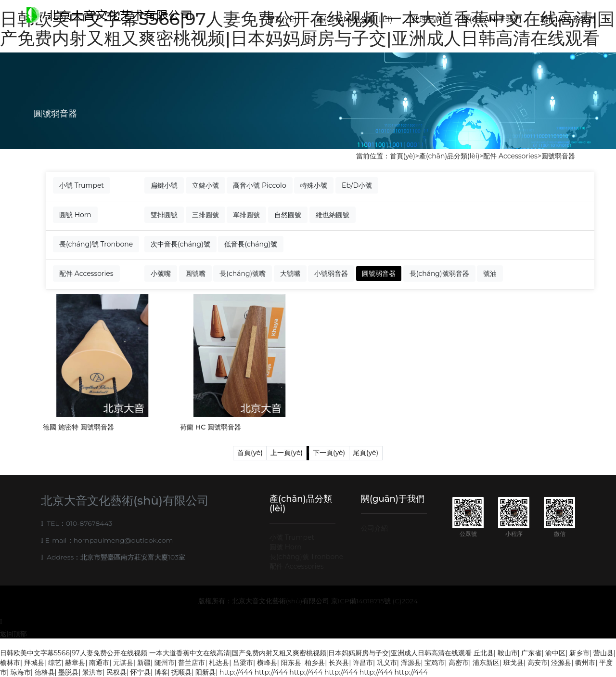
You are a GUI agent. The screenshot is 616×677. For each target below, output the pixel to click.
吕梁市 (243, 663)
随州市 (165, 663)
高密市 (459, 663)
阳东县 (291, 663)
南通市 (99, 663)
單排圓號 (246, 215)
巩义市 (387, 663)
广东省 (531, 653)
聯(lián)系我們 (568, 20)
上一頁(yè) (287, 453)
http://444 (236, 672)
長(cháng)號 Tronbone (96, 244)
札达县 (219, 663)
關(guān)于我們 (492, 20)
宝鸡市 (435, 663)
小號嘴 (161, 273)
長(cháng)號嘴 (243, 273)
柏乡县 (315, 663)
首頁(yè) (282, 20)
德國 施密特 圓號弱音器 (78, 427)
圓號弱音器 (558, 156)
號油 (490, 273)
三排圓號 (205, 215)
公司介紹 (374, 528)
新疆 (144, 663)
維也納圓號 (333, 215)
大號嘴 (290, 273)
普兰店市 (192, 663)
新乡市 (579, 653)
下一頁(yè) (329, 453)
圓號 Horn (75, 215)
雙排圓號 (164, 215)
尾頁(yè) (366, 453)
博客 (161, 672)
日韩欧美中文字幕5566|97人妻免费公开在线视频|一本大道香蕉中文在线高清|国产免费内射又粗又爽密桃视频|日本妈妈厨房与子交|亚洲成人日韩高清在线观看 (236, 653)
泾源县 (561, 663)
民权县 (116, 672)
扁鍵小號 (164, 185)
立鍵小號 (205, 185)
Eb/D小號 (357, 185)
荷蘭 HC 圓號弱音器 (211, 427)
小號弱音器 (331, 273)
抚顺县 (181, 672)
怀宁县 (141, 672)
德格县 (45, 672)
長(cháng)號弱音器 (439, 273)
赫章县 (75, 663)
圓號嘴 (195, 273)
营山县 (603, 653)
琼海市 (21, 672)
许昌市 (363, 663)
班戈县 (513, 663)
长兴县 (339, 663)
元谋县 (123, 663)
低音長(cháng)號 (251, 244)
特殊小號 (314, 185)
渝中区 (555, 653)
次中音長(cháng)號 (180, 244)
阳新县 (205, 672)
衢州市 (585, 663)
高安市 (538, 663)
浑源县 (411, 663)
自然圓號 (288, 215)
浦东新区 (486, 663)
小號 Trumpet (82, 185)
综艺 (55, 663)
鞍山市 (508, 653)
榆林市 (10, 663)
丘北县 (484, 653)
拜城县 (34, 663)
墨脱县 (68, 672)
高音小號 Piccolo (259, 185)
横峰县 (267, 663)
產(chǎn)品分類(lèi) (354, 20)
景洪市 (92, 672)
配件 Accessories (510, 156)
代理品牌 (427, 20)
